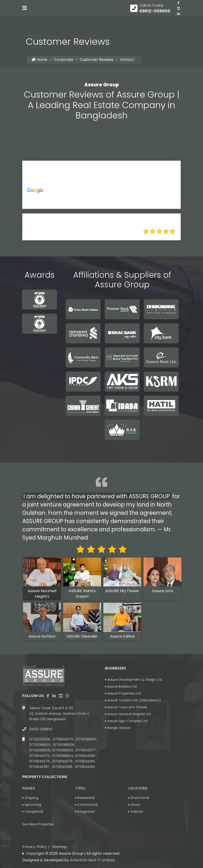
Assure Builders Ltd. (122, 687)
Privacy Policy (35, 847)
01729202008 (40, 740)
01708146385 (63, 767)
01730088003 (40, 745)
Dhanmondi (140, 798)
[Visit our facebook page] (178, 6)
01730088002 (63, 751)
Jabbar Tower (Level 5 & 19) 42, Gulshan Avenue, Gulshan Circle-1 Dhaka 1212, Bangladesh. (59, 714)
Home (39, 60)
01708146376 (40, 762)
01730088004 (63, 756)
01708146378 (63, 762)
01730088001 (86, 740)
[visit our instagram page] (67, 697)
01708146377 (86, 751)
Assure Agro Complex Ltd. (128, 722)
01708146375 (40, 756)
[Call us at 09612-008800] (150, 11)
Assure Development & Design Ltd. (135, 680)
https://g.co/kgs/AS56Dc (86, 202)
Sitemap (59, 847)
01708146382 (85, 767)
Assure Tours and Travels (127, 708)
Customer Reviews (97, 60)
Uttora (135, 805)
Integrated (86, 812)
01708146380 (86, 756)
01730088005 (40, 751)
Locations (138, 789)
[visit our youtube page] (178, 11)
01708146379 (63, 740)
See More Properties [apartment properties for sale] (38, 825)
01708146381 (85, 762)
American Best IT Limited (92, 861)
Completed (34, 812)
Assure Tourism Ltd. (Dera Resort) (134, 701)
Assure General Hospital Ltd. (129, 715)
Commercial (87, 805)
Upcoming (33, 805)
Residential (86, 798)
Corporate (64, 60)
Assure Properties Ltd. (124, 694)
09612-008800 (41, 730)
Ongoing (31, 798)
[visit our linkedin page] (178, 17)
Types (80, 789)
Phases (29, 789)
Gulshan (137, 812)
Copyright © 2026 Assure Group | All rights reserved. (73, 854)
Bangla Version (119, 728)
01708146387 (40, 767)
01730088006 (64, 745)
